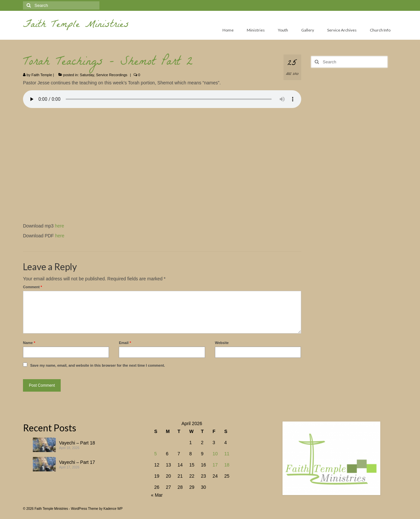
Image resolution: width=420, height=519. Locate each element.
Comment (32, 287)
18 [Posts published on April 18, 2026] (227, 465)
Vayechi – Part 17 (77, 462)
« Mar (157, 495)
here (59, 226)
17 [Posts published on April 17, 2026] (215, 465)
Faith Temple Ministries (76, 25)
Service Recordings (112, 75)
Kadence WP (113, 509)
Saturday (87, 75)
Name (29, 343)
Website (222, 343)
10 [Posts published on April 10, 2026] (215, 454)
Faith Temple (42, 75)
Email (125, 343)
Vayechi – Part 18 (77, 443)
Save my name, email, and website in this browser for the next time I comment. (98, 365)
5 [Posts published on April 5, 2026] (156, 454)
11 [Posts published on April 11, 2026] (227, 454)
